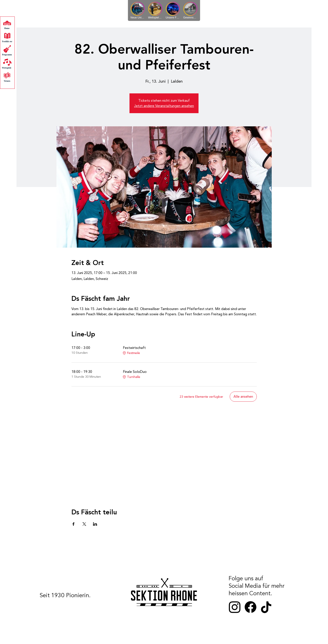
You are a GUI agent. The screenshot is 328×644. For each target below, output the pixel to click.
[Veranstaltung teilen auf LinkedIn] (95, 524)
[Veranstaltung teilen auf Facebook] (74, 524)
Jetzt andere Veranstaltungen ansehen (164, 106)
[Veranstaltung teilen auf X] (84, 524)
